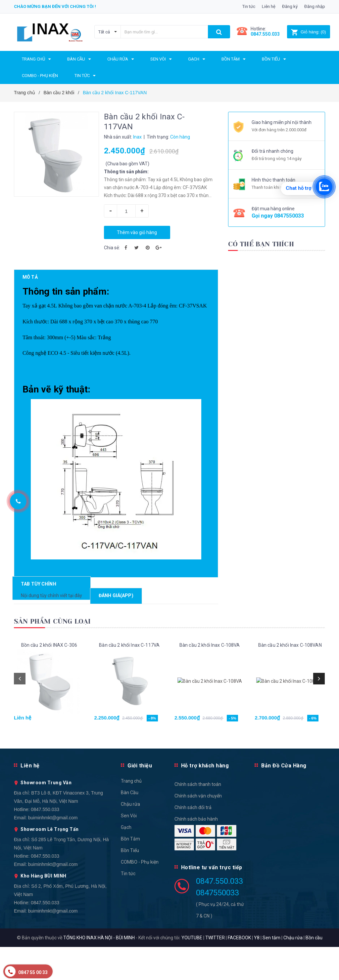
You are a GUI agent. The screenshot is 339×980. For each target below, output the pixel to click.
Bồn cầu (314, 971)
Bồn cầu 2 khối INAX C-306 (49, 678)
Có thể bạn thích (261, 244)
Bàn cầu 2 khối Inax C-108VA (210, 678)
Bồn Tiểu (130, 883)
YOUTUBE (192, 971)
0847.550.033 (45, 842)
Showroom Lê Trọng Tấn (50, 862)
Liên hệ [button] (30, 799)
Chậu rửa (130, 837)
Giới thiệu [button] (140, 799)
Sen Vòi (129, 849)
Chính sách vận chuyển (198, 829)
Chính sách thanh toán (198, 817)
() (308, 32)
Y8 (257, 971)
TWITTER (215, 971)
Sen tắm (271, 971)
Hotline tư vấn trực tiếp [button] (212, 900)
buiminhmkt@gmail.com (53, 851)
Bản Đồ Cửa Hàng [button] (284, 799)
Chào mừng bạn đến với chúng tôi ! (55, 6)
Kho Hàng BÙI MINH (44, 909)
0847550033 (289, 216)
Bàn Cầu (130, 826)
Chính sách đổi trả (193, 840)
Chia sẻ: (112, 248)
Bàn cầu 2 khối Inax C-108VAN (290, 678)
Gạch (126, 860)
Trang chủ (131, 814)
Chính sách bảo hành (196, 852)
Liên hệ (269, 6)
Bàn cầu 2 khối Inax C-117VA (129, 678)
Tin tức (249, 6)
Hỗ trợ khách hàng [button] (205, 799)
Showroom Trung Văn (46, 816)
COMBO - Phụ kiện (140, 895)
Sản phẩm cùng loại (52, 654)
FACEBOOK (239, 971)
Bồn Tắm (130, 872)
